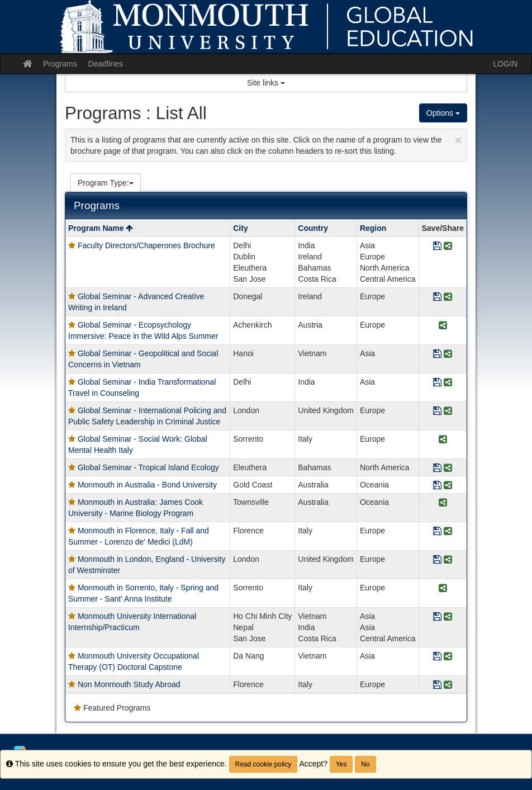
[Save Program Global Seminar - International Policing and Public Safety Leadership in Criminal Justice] (437, 411)
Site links (266, 83)
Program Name (101, 228)
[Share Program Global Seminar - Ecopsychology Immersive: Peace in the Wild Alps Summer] (443, 326)
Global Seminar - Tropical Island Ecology (148, 467)
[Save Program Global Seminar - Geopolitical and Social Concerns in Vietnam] (437, 354)
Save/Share (443, 228)
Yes (341, 764)
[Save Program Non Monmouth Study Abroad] (437, 685)
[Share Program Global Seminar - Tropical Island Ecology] (448, 468)
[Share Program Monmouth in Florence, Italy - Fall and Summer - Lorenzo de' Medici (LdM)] (448, 531)
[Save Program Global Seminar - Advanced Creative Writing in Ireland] (437, 297)
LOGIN (505, 64)
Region (373, 228)
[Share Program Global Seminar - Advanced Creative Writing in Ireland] (448, 297)
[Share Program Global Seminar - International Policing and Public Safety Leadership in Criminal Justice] (448, 411)
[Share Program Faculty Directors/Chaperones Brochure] (448, 246)
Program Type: (106, 183)
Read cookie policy (263, 764)
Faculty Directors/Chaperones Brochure (146, 245)
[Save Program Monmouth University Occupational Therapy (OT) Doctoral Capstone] (437, 657)
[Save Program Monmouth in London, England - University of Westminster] (437, 560)
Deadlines (106, 64)
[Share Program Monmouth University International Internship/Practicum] (448, 617)
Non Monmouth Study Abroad (129, 684)
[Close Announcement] (458, 140)
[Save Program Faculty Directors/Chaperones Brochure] (437, 246)
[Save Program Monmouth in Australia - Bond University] (437, 486)
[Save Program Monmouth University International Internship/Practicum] (437, 617)
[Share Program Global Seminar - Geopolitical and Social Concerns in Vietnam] (448, 354)
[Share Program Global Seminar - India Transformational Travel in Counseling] (448, 383)
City (240, 228)
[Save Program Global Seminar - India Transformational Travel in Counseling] (437, 383)
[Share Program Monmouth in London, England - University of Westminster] (448, 560)
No (365, 764)
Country (313, 228)
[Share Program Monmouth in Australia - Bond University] (448, 486)
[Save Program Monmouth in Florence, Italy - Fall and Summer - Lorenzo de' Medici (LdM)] (437, 531)
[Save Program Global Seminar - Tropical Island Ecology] (437, 468)
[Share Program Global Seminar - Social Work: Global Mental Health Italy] (443, 440)
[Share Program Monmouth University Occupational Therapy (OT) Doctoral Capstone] (448, 657)
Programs (60, 64)
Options (443, 113)
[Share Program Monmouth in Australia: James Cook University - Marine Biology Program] (443, 503)
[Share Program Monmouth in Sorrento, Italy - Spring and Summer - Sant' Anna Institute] (443, 588)
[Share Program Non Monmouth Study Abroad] (448, 685)
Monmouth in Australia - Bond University (147, 485)
